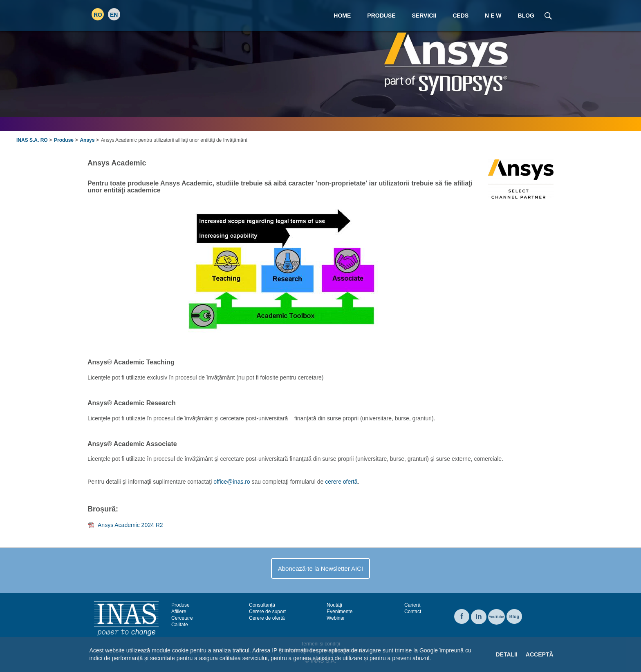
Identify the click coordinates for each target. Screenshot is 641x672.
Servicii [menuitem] (424, 16)
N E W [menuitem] (493, 16)
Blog (514, 616)
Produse (64, 140)
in (479, 617)
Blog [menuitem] (526, 16)
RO (98, 15)
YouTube (496, 617)
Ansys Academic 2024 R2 (130, 525)
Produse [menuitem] (381, 16)
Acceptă (540, 654)
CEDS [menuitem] (461, 16)
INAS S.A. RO (32, 140)
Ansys (87, 140)
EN (114, 15)
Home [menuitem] (342, 16)
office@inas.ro (232, 482)
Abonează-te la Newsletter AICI (320, 568)
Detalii (506, 654)
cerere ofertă (341, 482)
